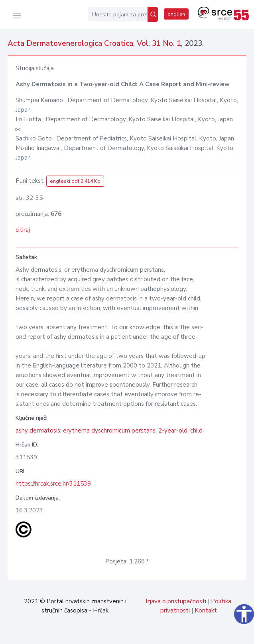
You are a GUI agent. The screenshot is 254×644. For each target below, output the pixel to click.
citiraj (23, 230)
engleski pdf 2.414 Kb (75, 181)
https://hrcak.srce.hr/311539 (53, 484)
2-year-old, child (180, 431)
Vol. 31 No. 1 (159, 43)
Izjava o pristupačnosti (176, 601)
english (176, 14)
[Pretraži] (153, 14)
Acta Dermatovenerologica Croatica (70, 43)
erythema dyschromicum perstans (109, 431)
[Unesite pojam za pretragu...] (118, 14)
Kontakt (206, 610)
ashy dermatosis (38, 431)
